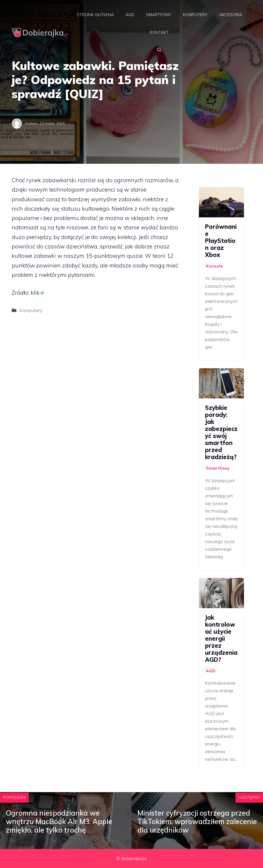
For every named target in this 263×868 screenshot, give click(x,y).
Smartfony (159, 15)
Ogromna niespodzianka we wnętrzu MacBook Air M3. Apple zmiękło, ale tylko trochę (59, 821)
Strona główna (95, 15)
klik (35, 293)
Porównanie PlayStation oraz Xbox (221, 241)
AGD (130, 15)
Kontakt (159, 32)
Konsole (214, 266)
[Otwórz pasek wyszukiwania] (159, 50)
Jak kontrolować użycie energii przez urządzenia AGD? (221, 638)
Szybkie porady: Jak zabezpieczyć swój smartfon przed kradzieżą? (221, 432)
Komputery (195, 15)
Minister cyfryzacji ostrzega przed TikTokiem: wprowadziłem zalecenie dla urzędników (197, 821)
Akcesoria (231, 15)
